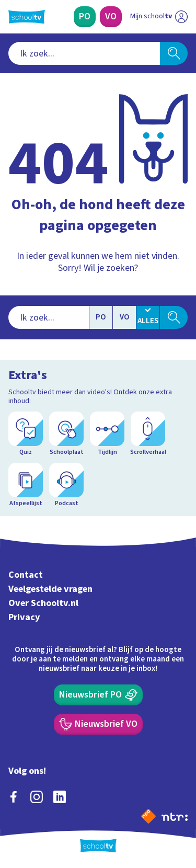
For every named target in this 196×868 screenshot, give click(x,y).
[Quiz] (26, 434)
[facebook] (14, 797)
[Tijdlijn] (107, 434)
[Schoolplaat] (66, 434)
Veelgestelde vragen (50, 589)
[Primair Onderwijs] (85, 17)
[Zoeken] (174, 53)
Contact (26, 575)
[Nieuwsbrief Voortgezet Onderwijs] (98, 724)
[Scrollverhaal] (148, 434)
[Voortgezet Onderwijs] (111, 17)
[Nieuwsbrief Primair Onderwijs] (98, 695)
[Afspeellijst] (26, 485)
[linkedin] (60, 797)
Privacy (24, 617)
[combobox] (84, 53)
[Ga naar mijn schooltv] (159, 17)
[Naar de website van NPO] (148, 816)
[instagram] (37, 797)
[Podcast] (66, 485)
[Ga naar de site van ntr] (175, 816)
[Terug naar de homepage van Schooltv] (27, 17)
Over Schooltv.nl (43, 603)
